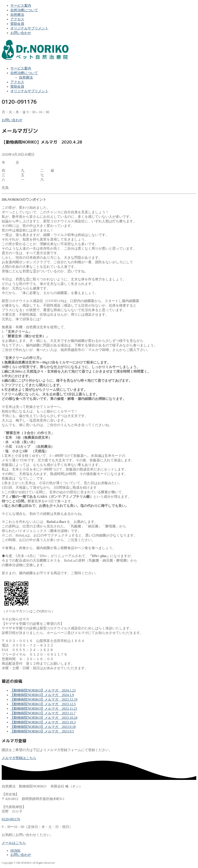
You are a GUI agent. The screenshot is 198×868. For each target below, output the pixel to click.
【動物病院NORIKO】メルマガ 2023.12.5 (43, 704)
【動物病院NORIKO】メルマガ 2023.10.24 (44, 718)
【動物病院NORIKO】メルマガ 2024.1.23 (43, 690)
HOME (15, 851)
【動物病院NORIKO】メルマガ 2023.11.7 (43, 713)
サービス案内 (21, 6)
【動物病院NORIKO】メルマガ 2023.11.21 (44, 709)
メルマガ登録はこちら (19, 758)
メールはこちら (14, 843)
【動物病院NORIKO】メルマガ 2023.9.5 (42, 731)
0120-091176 (11, 819)
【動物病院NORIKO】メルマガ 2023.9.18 (43, 727)
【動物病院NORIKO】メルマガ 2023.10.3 (43, 722)
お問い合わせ (21, 33)
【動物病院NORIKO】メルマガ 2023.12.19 (44, 699)
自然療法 (17, 15)
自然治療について (24, 10)
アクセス (17, 19)
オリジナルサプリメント (29, 28)
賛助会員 (17, 24)
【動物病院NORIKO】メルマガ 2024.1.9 (42, 695)
